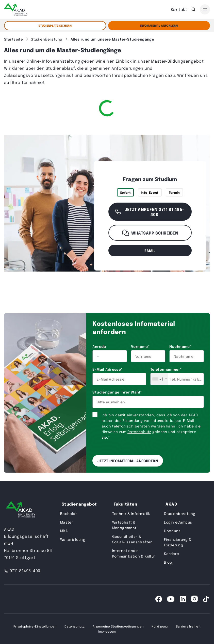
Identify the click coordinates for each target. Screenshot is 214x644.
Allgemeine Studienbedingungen (118, 626)
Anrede (99, 346)
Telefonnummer (166, 369)
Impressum (107, 631)
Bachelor (69, 513)
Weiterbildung (73, 539)
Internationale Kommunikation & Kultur (134, 553)
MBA (64, 531)
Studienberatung (180, 513)
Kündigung (160, 626)
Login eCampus (178, 522)
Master (67, 522)
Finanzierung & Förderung (178, 542)
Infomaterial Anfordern (159, 25)
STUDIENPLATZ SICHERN (55, 25)
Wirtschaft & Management (124, 525)
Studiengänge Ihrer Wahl (117, 392)
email (150, 250)
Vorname (140, 346)
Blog (168, 562)
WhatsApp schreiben (150, 233)
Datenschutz (139, 432)
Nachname (180, 346)
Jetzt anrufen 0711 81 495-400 (149, 212)
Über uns (172, 531)
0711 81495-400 (22, 571)
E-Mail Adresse (107, 369)
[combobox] (159, 379)
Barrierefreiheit (188, 626)
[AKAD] (15, 10)
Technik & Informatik (131, 513)
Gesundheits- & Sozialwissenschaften (133, 539)
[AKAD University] (21, 510)
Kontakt (179, 9)
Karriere (171, 553)
